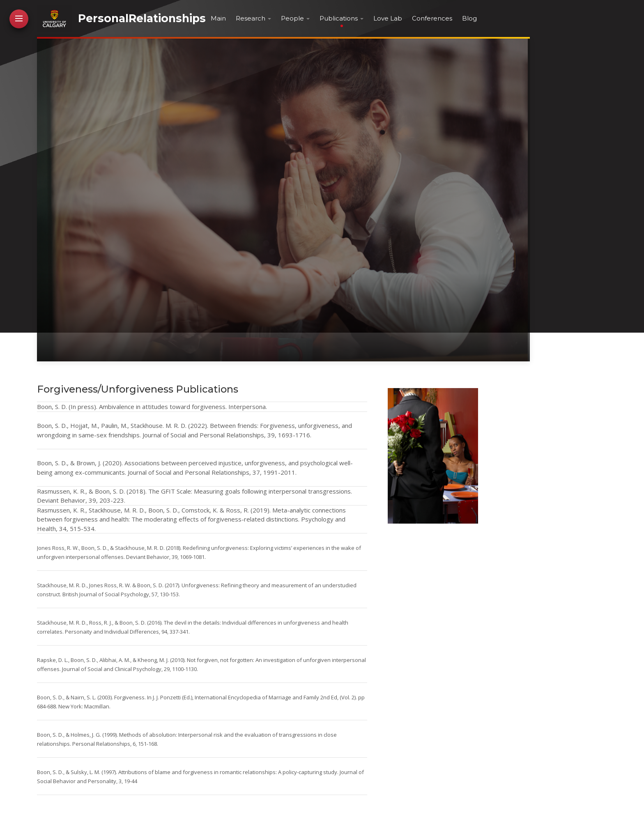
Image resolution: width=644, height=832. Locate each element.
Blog (469, 18)
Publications (339, 18)
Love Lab (388, 18)
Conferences (432, 18)
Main (218, 18)
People (292, 18)
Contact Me (20, 241)
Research (251, 18)
